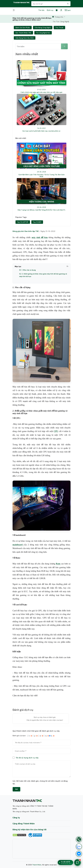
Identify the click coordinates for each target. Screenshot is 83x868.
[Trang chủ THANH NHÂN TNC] (21, 4)
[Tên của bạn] (42, 743)
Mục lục (42, 266)
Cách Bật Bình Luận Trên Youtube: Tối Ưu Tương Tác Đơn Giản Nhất (42, 175)
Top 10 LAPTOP (23, 222)
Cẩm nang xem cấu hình (25, 38)
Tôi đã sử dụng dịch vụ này (27, 758)
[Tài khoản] (61, 10)
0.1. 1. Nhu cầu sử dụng (27, 270)
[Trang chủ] (58, 17)
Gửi (16, 789)
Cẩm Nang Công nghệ (43, 28)
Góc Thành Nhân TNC (23, 33)
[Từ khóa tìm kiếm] (38, 46)
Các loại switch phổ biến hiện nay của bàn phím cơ (41, 131)
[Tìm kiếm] (64, 46)
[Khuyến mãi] (57, 10)
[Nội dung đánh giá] (42, 769)
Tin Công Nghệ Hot (43, 33)
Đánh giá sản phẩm (23, 28)
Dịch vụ (50, 10)
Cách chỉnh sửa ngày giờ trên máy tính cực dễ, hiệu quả (41, 92)
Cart (68, 10)
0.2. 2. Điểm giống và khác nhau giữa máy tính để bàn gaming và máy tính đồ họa (43, 275)
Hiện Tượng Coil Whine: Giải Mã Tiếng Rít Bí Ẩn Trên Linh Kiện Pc (42, 210)
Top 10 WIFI (37, 222)
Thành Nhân (37, 865)
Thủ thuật (59, 28)
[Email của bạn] (42, 751)
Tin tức (41, 10)
